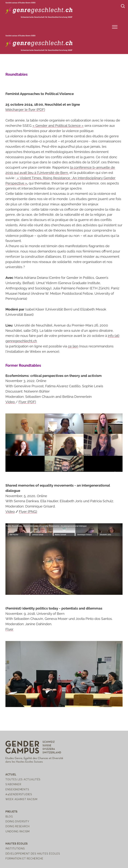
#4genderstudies (19, 794)
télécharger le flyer (25, 110)
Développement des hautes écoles (33, 854)
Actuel (11, 774)
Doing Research (18, 826)
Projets (12, 812)
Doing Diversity (17, 821)
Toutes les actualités (23, 779)
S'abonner (13, 784)
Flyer (27, 402)
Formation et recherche (24, 858)
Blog (9, 816)
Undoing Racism (18, 831)
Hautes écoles (17, 844)
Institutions (15, 848)
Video (11, 402)
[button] (115, 27)
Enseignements (17, 789)
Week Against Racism (21, 799)
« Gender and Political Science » (58, 126)
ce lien (73, 346)
